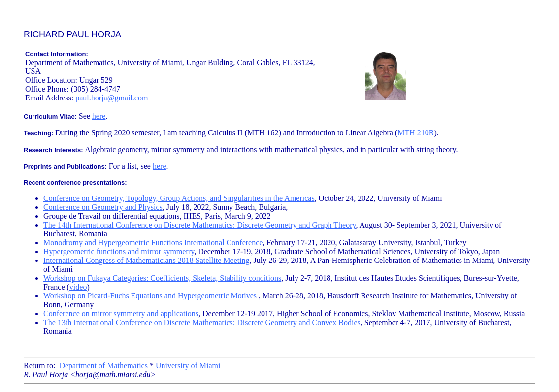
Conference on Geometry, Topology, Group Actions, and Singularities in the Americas (179, 198)
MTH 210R (416, 133)
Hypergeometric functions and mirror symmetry (119, 251)
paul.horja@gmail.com (112, 98)
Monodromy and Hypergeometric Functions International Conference (153, 243)
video (78, 287)
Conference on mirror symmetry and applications (121, 313)
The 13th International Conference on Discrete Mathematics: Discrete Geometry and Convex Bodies (202, 322)
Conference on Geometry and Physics (103, 207)
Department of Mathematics (103, 366)
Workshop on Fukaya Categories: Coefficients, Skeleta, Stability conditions (162, 278)
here (99, 116)
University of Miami (188, 366)
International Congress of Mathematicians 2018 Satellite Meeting (147, 260)
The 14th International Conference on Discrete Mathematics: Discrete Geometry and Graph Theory (199, 225)
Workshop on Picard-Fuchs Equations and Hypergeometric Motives (151, 296)
